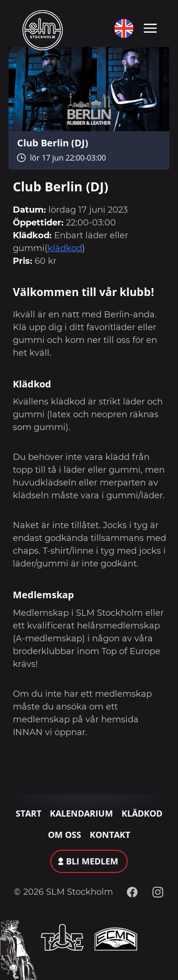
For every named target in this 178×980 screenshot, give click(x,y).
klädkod (65, 248)
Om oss (65, 835)
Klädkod (142, 813)
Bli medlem (92, 861)
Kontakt (110, 835)
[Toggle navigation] (150, 27)
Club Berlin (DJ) (53, 143)
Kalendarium (81, 813)
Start (28, 813)
